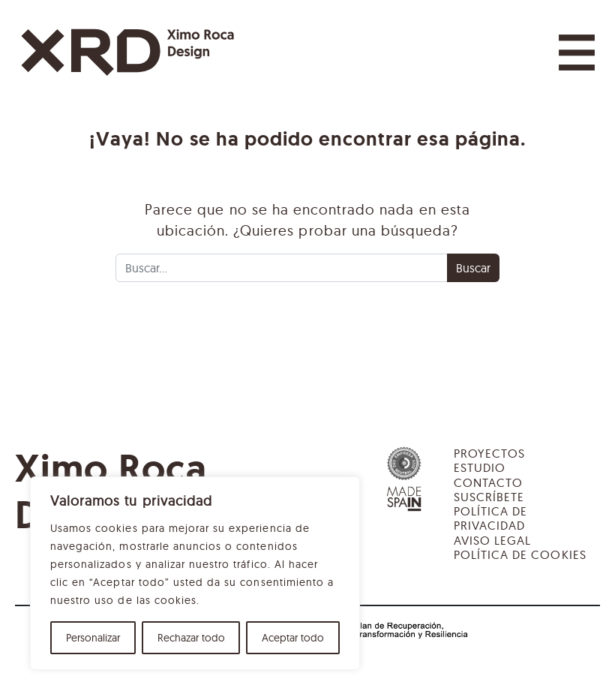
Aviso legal (492, 540)
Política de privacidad (490, 518)
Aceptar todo (293, 638)
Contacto (488, 482)
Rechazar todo (191, 638)
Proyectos (489, 453)
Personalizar (93, 638)
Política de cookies (520, 554)
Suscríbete (489, 497)
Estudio (480, 467)
